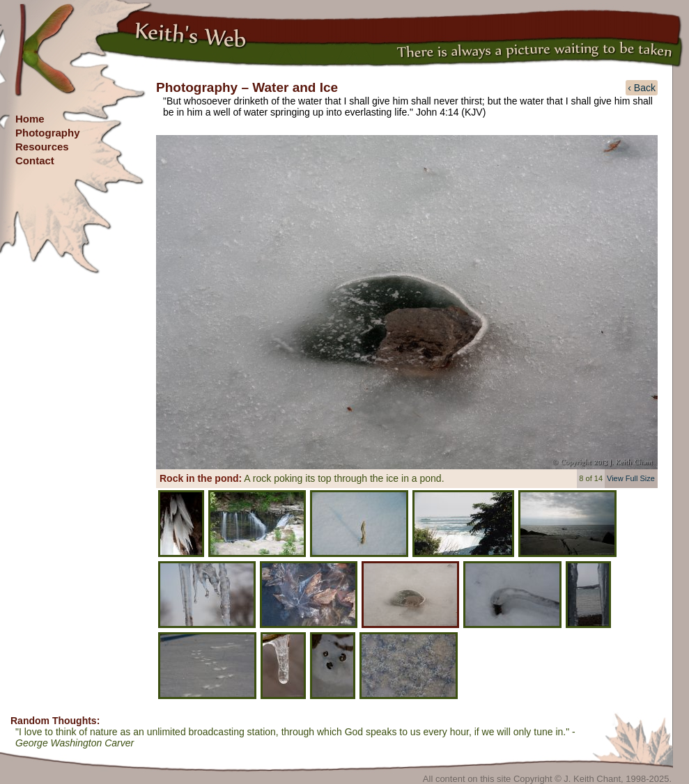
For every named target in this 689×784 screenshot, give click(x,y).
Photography (48, 133)
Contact (35, 160)
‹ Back (642, 88)
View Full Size (631, 478)
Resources (42, 147)
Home (30, 119)
